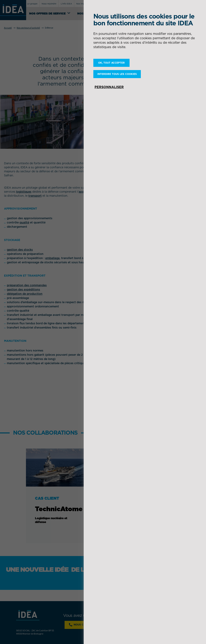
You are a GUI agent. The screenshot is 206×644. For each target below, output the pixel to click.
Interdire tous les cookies (117, 74)
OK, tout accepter (111, 63)
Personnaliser (109, 87)
